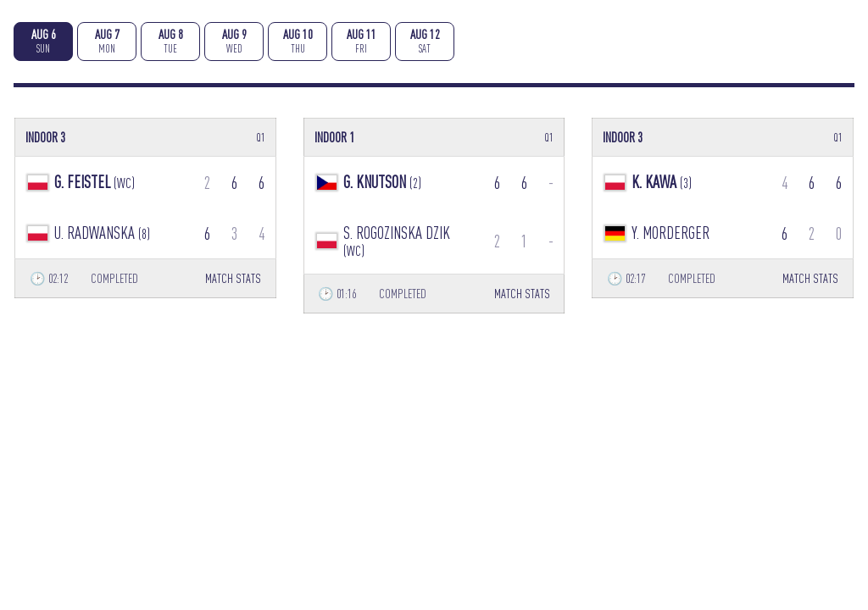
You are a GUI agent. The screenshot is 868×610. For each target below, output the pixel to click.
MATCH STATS (233, 278)
